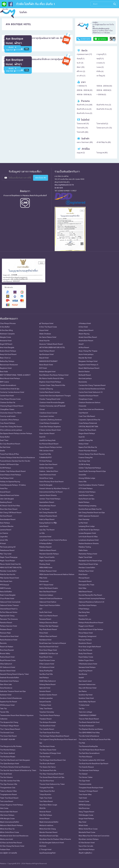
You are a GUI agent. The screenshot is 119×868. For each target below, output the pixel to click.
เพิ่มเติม (12, 72)
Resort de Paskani (7, 647)
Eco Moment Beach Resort (49, 444)
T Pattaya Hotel (45, 705)
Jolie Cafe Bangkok (7, 499)
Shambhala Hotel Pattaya (9, 681)
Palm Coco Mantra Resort (48, 616)
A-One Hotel (83, 327)
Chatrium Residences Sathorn (89, 403)
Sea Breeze (83, 674)
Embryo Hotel (83, 444)
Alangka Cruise (5, 337)
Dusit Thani (4, 440)
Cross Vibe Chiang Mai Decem (11, 427)
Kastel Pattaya (84, 502)
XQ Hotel (43, 846)
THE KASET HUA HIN (7, 740)
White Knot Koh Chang (47, 829)
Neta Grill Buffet (6, 592)
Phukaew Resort (6, 630)
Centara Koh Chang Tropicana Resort (92, 385)
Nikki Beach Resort (85, 592)
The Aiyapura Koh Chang (9, 722)
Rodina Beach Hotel (7, 657)
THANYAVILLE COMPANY (87, 716)
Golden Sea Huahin (46, 468)
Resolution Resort (85, 643)
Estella (2, 451)
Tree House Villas (85, 795)
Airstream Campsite (7, 334)
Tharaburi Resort (45, 719)
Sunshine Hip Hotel (85, 695)
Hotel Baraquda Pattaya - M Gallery (13, 485)
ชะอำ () (80, 63)
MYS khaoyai (5, 585)
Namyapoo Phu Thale (86, 585)
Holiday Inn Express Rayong (10, 482)
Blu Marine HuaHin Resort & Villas (51, 379)
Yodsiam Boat (5, 850)
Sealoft (81, 678)
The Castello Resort (47, 729)
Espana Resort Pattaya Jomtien (51, 447)
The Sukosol (83, 774)
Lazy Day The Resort (47, 530)
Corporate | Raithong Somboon (50, 420)
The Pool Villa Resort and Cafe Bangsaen (15, 760)
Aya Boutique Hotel (46, 355)
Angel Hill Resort (6, 344)
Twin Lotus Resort (7, 802)
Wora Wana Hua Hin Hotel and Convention (94, 836)
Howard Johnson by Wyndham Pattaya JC (54, 489)
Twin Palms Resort (46, 802)
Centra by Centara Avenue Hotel (12, 392)
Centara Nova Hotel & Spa (10, 389)
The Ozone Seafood (7, 753)
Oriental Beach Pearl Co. (9, 609)
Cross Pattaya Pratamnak (88, 423)
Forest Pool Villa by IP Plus (9, 454)
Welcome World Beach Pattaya (11, 826)
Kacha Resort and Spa (86, 499)
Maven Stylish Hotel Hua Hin (10, 564)
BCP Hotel (43, 368)
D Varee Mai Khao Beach (87, 430)
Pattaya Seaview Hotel (8, 626)
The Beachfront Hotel (47, 726)
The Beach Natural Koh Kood (89, 722)
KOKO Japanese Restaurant (89, 516)
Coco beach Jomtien (47, 416)
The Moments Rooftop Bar (88, 747)
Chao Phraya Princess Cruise (10, 399)
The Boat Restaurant (86, 726)
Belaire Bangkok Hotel (47, 372)
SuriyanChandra (45, 702)
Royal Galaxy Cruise (86, 657)
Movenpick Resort (85, 581)
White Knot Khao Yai (7, 829)
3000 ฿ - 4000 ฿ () (104, 90)
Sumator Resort (45, 691)
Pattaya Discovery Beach (48, 623)
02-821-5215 (84, 39)
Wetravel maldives (46, 826)
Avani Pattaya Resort (47, 351)
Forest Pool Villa (45, 454)
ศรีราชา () (81, 72)
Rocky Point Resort (85, 654)
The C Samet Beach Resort (10, 729)
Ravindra (3, 643)
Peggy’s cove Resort (86, 626)
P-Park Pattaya (84, 609)
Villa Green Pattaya (7, 815)
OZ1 (41, 609)
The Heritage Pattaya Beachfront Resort (54, 736)
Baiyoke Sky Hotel (85, 358)
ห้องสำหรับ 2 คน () (85, 105)
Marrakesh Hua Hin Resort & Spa (90, 561)
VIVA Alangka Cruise (86, 815)
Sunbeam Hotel (6, 695)
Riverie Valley (5, 654)
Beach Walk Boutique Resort (89, 368)
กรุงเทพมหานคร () (84, 54)
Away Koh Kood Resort (8, 355)
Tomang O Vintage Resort (88, 791)
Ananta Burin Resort (86, 341)
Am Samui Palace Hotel (48, 337)
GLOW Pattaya (5, 468)
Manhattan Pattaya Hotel (88, 554)
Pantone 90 (83, 616)
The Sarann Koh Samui (47, 767)
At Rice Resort (84, 348)
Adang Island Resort (86, 330)
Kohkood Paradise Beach (48, 516)
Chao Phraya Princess (8, 324)
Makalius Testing (85, 547)
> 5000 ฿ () (101, 95)
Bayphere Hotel (6, 368)
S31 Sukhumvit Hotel (8, 667)
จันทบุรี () (81, 59)
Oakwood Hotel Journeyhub (10, 602)
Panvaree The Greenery (9, 619)
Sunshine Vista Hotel (86, 698)
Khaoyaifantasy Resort (47, 506)
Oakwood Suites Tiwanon (9, 606)
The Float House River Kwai (49, 733)
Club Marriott (83, 413)
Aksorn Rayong (84, 334)
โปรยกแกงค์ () (83, 124)
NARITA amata (5, 588)
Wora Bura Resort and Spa (49, 836)
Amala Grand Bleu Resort (88, 337)
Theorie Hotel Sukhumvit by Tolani (52, 784)
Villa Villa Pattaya (46, 815)
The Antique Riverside (48, 722)
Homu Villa (82, 482)
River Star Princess (85, 650)
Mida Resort (83, 575)
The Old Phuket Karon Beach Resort (92, 750)
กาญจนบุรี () (101, 54)
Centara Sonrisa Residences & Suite (92, 389)
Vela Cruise (4, 808)
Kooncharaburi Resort (8, 520)
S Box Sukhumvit (6, 664)
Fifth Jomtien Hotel (46, 451)
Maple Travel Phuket (7, 561)
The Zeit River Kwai (47, 781)
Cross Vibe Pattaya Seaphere (50, 427)
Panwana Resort (45, 619)
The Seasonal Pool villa (48, 771)
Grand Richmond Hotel (48, 475)
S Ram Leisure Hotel (47, 664)
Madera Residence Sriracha (89, 544)
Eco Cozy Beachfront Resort (10, 444)
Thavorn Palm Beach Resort (89, 719)
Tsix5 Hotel (83, 798)
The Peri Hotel (45, 757)
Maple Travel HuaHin (47, 557)
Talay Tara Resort (46, 709)
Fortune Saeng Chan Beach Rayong (92, 454)
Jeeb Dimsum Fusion (86, 496)
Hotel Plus (4, 489)
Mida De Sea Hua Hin (8, 575)
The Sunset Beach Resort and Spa (52, 777)
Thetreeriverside (85, 784)
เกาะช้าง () (81, 76)
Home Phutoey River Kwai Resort (51, 482)
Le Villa (42, 533)
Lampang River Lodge (87, 526)
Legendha (4, 537)
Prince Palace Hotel (86, 633)
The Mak (82, 743)
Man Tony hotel (6, 554)
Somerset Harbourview (87, 685)
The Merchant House (47, 747)
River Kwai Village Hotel (48, 650)
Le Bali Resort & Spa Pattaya (89, 530)
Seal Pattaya (44, 678)
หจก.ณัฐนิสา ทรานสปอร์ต (8, 853)
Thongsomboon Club (8, 788)
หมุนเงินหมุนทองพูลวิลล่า (48, 853)
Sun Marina (83, 691)
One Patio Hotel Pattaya (87, 606)
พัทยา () (81, 67)
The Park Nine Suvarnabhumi (89, 753)
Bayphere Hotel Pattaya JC (88, 365)
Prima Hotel (44, 633)
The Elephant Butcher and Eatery (91, 729)
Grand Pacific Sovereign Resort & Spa (92, 471)
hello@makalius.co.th (64, 185)
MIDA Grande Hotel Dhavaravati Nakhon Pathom (57, 575)
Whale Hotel (83, 826)
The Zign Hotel (84, 781)
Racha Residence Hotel (9, 640)
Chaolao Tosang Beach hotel (50, 399)
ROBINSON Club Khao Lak (49, 654)
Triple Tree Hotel (46, 798)
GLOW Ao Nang (84, 465)
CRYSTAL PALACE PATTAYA (88, 427)
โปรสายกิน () (82, 128)
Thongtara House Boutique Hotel (91, 788)
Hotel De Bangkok (46, 485)
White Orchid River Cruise (88, 829)
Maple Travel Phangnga (9, 557)
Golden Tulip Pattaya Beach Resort (13, 471)
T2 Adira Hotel (84, 705)
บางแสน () (101, 63)
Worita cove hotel (6, 839)
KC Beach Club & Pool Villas (10, 506)
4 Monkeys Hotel (85, 324)
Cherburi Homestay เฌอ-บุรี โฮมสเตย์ (52, 406)
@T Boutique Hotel (46, 324)
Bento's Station (84, 372)
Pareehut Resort (6, 623)
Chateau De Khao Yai (8, 403)
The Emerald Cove (7, 733)
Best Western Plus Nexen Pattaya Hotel (54, 375)
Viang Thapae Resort (86, 812)
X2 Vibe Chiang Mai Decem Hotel (12, 846)
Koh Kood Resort (6, 516)
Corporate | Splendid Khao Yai (89, 420)
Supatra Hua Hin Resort (8, 702)
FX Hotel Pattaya (46, 461)
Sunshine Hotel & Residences (11, 698)
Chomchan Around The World (11, 413)
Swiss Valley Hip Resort (87, 702)
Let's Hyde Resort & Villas (88, 537)
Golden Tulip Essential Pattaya (90, 468)
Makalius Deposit (45, 547)
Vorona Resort (44, 819)
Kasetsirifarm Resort (47, 502)
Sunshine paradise (46, 698)
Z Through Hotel (45, 850)
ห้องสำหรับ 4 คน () (104, 105)
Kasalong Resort (6, 502)
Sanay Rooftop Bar (46, 671)
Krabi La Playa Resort (47, 520)
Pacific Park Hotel (46, 612)
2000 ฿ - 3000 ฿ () (85, 90)
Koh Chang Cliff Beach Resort (11, 513)
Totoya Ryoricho (45, 795)
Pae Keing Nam (84, 612)
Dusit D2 (42, 437)
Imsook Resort (5, 492)
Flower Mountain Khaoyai (88, 451)
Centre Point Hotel (7, 396)
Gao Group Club (84, 461)
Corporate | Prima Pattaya (9, 420)
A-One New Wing (6, 330)
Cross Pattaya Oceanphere (49, 423)
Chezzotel (82, 406)
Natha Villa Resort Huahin (49, 588)
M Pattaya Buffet (45, 544)
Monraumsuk (44, 581)
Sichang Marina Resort (47, 685)
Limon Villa (4, 540)
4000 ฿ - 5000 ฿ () (84, 95)
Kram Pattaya (5, 523)
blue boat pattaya (85, 379)
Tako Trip (3, 709)
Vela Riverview (84, 808)
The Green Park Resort (8, 736)
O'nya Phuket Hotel (7, 599)
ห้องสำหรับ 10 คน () (104, 109)
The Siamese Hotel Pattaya (89, 771)
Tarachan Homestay (47, 712)
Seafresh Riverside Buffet (9, 678)
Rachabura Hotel (45, 640)
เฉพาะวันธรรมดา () (85, 142)
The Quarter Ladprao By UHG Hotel (92, 760)
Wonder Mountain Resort (48, 832)
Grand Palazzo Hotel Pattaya (10, 475)
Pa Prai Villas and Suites (9, 612)
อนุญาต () (81, 153)
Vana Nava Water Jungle (48, 805)
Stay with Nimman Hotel (87, 688)
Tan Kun (81, 709)
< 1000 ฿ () (82, 86)
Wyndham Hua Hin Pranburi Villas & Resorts (55, 839)
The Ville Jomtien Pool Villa (10, 781)
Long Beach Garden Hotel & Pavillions (53, 540)
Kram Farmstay (84, 520)
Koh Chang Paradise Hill (48, 513)
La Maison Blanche (7, 526)
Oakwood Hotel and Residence (51, 599)
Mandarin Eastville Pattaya (49, 554)
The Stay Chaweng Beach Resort (51, 774)
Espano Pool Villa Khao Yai (88, 447)
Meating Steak (45, 564)
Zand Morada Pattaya (86, 850)
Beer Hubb (4, 372)
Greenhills (82, 475)
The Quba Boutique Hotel (9, 764)
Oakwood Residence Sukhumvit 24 (91, 602)
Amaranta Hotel (6, 341)
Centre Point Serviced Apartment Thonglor (55, 396)
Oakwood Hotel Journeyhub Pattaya (92, 599)
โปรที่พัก (23, 12)
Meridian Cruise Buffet (87, 568)
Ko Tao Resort (44, 509)
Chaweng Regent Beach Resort (12, 406)
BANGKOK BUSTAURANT (48, 361)
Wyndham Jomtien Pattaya (88, 839)
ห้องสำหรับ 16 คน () (84, 113)
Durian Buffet (5, 437)
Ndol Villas (82, 588)
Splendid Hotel (45, 688)
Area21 (81, 344)
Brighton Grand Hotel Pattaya (50, 382)
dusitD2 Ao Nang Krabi (47, 440)
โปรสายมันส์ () (102, 124)
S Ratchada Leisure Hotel (88, 664)
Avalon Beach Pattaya (8, 351)
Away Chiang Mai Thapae (88, 351)
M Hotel (3, 544)
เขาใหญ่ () (101, 76)
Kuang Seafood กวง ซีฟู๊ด (48, 523)
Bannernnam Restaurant (9, 365)
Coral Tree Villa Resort (87, 416)
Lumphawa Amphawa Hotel (89, 540)
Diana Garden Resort (47, 434)
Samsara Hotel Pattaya (87, 667)
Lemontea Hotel (45, 537)
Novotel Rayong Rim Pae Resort (90, 595)
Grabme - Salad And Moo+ (49, 471)
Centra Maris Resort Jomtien (50, 392)
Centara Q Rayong (46, 389)
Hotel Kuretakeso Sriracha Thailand (91, 485)
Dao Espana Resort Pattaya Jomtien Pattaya (16, 434)
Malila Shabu (83, 551)
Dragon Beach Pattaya (87, 434)
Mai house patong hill (8, 547)
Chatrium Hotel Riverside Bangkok (52, 403)
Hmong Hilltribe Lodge (87, 478)
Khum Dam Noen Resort (9, 509)
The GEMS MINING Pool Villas (89, 733)
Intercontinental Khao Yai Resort (51, 492)
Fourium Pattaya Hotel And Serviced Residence (17, 458)
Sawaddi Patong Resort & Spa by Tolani (14, 674)
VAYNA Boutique (85, 805)
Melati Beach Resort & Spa (88, 564)
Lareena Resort (6, 530)
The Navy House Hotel (48, 750)
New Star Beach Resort (48, 592)
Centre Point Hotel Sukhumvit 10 (91, 392)
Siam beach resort (85, 681)
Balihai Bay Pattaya (7, 361)
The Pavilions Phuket (8, 757)
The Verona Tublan (85, 777)
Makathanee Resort (7, 551)
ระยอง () (100, 67)
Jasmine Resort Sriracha (48, 496)
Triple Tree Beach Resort (9, 798)
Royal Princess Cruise (8, 661)
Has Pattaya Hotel (7, 478)
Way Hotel (82, 822)
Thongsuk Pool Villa (46, 788)
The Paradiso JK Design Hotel (50, 753)
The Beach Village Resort (9, 726)
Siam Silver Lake (6, 685)
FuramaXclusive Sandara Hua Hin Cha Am (15, 461)
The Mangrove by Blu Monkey (11, 747)
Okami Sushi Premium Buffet (50, 606)
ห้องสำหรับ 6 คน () (84, 109)
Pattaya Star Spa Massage (49, 626)
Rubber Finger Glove (86, 661)
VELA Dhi (42, 808)
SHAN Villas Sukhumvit (47, 681)
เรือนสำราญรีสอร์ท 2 (85, 853)
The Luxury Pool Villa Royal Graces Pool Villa (94, 740)
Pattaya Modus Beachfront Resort (91, 623)
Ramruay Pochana (85, 640)
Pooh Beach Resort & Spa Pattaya (91, 630)
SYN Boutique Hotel (7, 705)
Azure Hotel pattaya (86, 355)
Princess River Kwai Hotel (9, 636)
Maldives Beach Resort (48, 551)
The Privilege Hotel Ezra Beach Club (52, 760)
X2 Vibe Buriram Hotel (87, 843)
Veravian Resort (45, 812)
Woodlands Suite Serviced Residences (14, 836)
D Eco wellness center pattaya (11, 430)
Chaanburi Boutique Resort (88, 396)
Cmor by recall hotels (8, 416)
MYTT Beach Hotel (46, 585)
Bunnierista (83, 382)
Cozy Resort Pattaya (8, 423)
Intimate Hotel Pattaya (87, 492)
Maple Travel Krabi (85, 557)
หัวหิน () (100, 72)
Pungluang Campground (87, 636)
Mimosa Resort (84, 578)
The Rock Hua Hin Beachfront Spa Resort (93, 764)
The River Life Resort (47, 764)
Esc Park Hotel (5, 447)
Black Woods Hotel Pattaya (10, 379)
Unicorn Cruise (84, 802)
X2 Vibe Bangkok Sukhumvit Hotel (52, 843)
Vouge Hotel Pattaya (86, 819)
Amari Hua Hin (44, 341)
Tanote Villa (4, 712)
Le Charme (4, 533)
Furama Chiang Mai (86, 458)
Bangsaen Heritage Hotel (88, 361)
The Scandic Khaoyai (86, 767)
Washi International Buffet (9, 822)
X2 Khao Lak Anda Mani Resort (11, 843)
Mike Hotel (43, 578)
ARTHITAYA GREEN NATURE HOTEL (52, 348)
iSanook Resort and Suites (9, 496)
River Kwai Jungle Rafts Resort (90, 647)
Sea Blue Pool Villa (46, 674)
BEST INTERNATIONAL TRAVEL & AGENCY (15, 375)
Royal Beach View (46, 657)
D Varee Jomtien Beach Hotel (50, 430)
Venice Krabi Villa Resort (9, 812)
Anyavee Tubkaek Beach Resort (51, 344)
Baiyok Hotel (44, 358)
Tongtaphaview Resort (8, 795)
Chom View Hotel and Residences (91, 410)
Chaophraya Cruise (85, 399)
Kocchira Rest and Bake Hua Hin (90, 509)
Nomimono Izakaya (46, 595)
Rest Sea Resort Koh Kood (49, 647)
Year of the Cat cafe (86, 846)
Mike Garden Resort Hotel (9, 578)
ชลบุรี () (100, 59)
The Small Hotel (6, 774)
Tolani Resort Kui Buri (47, 791)
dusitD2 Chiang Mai (86, 440)
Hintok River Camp (46, 478)
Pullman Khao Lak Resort (48, 636)
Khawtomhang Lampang (87, 506)
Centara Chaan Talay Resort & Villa (52, 385)
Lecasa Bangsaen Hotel (87, 533)
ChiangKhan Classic (7, 410)
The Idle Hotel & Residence (89, 736)
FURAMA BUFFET (46, 458)
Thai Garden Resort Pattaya (50, 716)
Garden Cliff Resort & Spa (9, 465)
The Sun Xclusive (6, 777)
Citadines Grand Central (48, 413)
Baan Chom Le (5, 358)
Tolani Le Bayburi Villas (8, 791)
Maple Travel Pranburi (47, 561)
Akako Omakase (45, 334)
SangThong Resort (85, 671)
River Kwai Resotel (7, 650)
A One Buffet (5, 327)
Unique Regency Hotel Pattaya (11, 805)
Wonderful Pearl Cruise (87, 832)
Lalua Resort (44, 526)
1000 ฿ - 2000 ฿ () (104, 86)
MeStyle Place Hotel (86, 571)
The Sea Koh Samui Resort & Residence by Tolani (18, 771)
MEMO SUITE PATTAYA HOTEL (11, 568)
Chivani (42, 410)
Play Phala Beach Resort (48, 630)
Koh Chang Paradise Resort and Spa (92, 513)
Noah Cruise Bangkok (8, 595)
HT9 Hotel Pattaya (85, 489)
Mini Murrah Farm (6, 581)
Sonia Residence (6, 688)
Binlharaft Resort (85, 375)
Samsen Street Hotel (8, 671)
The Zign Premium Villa (9, 784)
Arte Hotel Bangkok (7, 348)
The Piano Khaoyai (85, 757)
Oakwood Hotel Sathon (48, 602)
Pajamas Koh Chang (7, 616)
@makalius (101, 39)
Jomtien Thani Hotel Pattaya (50, 499)
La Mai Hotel (83, 523)
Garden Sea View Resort (48, 465)
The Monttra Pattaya (8, 750)
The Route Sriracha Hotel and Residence (15, 767)
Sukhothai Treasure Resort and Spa (13, 691)
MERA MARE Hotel (46, 568)
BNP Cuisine (4, 382)
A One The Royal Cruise (48, 327)
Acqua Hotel (44, 330)
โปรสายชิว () (83, 132)
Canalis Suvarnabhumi (8, 385)
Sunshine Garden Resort (48, 695)
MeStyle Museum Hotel (48, 571)
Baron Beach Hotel (46, 365)
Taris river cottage (85, 712)
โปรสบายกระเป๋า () (104, 128)
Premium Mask (5, 633)
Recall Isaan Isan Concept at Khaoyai (53, 643)
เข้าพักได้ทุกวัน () (104, 142)
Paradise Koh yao (85, 619)
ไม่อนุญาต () (102, 153)
